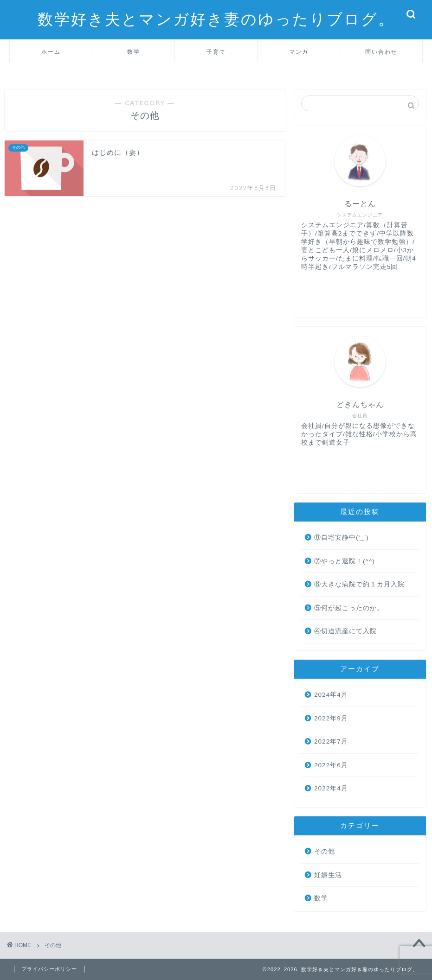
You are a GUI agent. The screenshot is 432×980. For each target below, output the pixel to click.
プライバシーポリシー (49, 969)
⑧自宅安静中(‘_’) (342, 538)
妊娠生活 (328, 875)
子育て (216, 52)
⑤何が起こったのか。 (349, 608)
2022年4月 (331, 788)
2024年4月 (331, 695)
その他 (325, 851)
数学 (134, 52)
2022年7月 (331, 741)
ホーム (51, 52)
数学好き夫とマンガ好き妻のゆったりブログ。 (216, 19)
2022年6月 (331, 765)
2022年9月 (331, 718)
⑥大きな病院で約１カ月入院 (359, 584)
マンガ (299, 52)
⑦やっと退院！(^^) (345, 561)
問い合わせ (381, 52)
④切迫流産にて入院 (345, 631)
